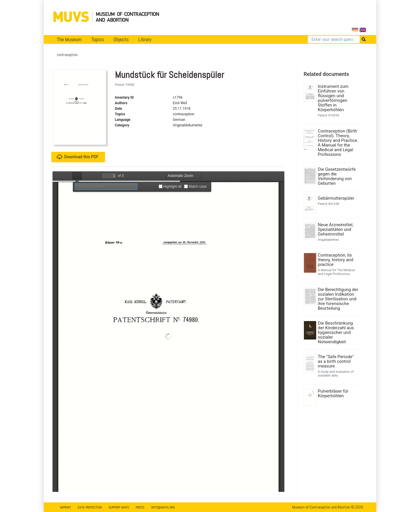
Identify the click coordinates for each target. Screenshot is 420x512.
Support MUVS (119, 507)
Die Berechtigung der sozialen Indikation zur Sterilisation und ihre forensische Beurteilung (338, 299)
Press (140, 507)
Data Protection (90, 507)
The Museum (69, 39)
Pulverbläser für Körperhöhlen (333, 393)
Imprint (65, 507)
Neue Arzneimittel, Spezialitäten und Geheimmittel (336, 229)
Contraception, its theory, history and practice (336, 260)
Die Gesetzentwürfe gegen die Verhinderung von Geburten (337, 176)
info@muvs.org (163, 507)
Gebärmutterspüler (336, 198)
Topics (98, 39)
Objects (121, 39)
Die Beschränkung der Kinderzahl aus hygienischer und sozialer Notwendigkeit (336, 332)
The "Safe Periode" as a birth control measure (336, 361)
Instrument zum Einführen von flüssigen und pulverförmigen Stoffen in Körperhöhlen (333, 98)
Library (145, 39)
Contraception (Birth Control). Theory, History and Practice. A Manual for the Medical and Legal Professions (338, 143)
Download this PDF (78, 157)
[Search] (334, 39)
